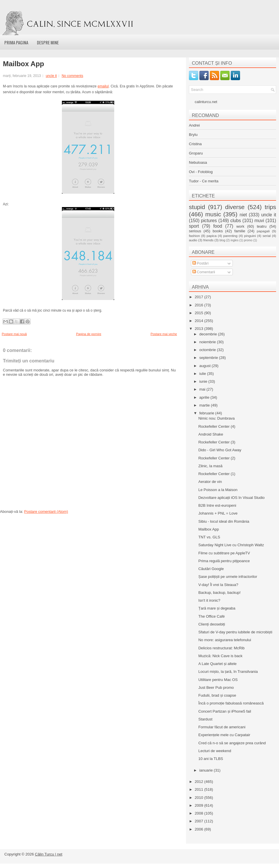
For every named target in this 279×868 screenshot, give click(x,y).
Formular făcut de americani (222, 727)
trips (270, 207)
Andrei (194, 125)
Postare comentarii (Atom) (46, 512)
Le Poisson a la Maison (218, 490)
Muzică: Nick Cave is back (220, 656)
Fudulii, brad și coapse (217, 695)
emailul (103, 86)
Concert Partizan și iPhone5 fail (225, 711)
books (218, 231)
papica (212, 236)
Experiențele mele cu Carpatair (224, 735)
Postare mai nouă (14, 334)
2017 (200, 297)
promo (248, 240)
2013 (200, 329)
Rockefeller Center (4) (217, 426)
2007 (200, 821)
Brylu (193, 135)
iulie (203, 374)
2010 (200, 798)
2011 (200, 789)
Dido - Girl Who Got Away (220, 450)
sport (194, 226)
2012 (200, 782)
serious (195, 231)
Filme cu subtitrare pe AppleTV (224, 553)
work (240, 226)
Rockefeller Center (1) (217, 474)
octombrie (208, 350)
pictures (209, 221)
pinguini (250, 236)
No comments (72, 76)
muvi (259, 221)
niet (243, 215)
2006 (200, 829)
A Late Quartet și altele (217, 664)
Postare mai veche (164, 334)
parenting (230, 236)
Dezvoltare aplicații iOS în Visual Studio (231, 498)
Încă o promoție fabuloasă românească (231, 703)
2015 (200, 313)
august (206, 366)
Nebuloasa (198, 162)
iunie (204, 381)
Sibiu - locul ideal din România (224, 521)
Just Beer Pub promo (216, 688)
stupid (197, 207)
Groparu (196, 153)
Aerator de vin (210, 482)
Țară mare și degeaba (217, 608)
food (218, 226)
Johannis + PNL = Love (218, 513)
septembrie (209, 358)
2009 (200, 805)
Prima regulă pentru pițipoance (224, 561)
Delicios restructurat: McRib (221, 648)
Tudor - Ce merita (204, 181)
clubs (236, 221)
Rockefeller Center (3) (217, 442)
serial (267, 236)
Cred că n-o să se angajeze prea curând (232, 743)
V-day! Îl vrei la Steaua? (218, 585)
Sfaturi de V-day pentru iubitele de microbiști (235, 632)
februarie (207, 413)
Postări (201, 263)
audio (193, 240)
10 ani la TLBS (211, 759)
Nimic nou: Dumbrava (216, 418)
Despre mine (48, 42)
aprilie (205, 397)
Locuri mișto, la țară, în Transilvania (228, 672)
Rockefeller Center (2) (217, 458)
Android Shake (211, 434)
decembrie (209, 334)
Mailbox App (24, 64)
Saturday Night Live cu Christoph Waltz (231, 545)
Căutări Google (211, 569)
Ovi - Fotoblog (201, 172)
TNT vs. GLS (209, 537)
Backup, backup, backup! (219, 593)
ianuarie (207, 770)
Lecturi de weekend (215, 751)
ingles (234, 240)
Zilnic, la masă (210, 466)
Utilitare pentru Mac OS (218, 680)
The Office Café (211, 616)
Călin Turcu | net (49, 854)
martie (205, 405)
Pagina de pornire (89, 334)
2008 (200, 813)
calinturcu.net (206, 102)
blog (222, 240)
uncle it (51, 76)
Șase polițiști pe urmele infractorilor (228, 577)
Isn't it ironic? (209, 600)
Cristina (195, 144)
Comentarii (204, 272)
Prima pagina (16, 42)
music (213, 214)
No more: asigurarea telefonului (225, 640)
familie (240, 231)
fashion (194, 236)
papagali (263, 231)
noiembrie (208, 342)
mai (203, 389)
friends (208, 240)
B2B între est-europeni (217, 505)
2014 (200, 321)
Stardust (205, 719)
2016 (200, 305)
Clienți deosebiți (212, 624)
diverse (235, 207)
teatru (262, 226)
